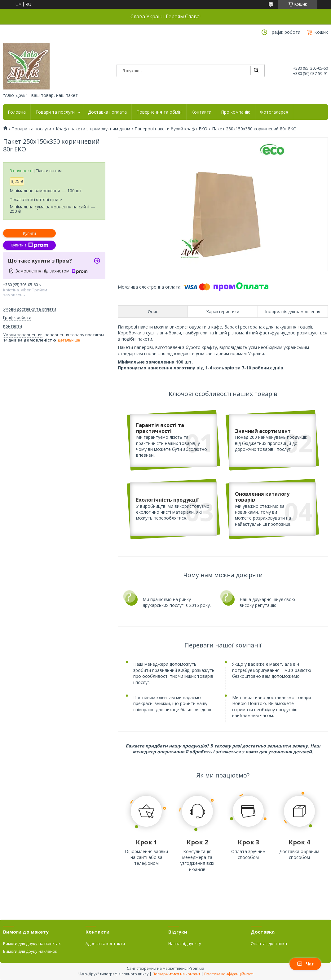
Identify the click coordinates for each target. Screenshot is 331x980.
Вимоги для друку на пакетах (32, 943)
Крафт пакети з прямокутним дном (93, 129)
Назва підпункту (185, 943)
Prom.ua (196, 968)
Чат (305, 964)
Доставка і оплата (107, 112)
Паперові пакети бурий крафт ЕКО (171, 129)
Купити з (29, 245)
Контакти (201, 112)
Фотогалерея (274, 112)
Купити (29, 233)
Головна (17, 112)
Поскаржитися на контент (176, 974)
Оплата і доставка (269, 943)
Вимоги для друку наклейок (30, 951)
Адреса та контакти (105, 943)
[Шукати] (256, 71)
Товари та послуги (55, 112)
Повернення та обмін (159, 112)
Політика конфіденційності (229, 974)
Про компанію (236, 112)
